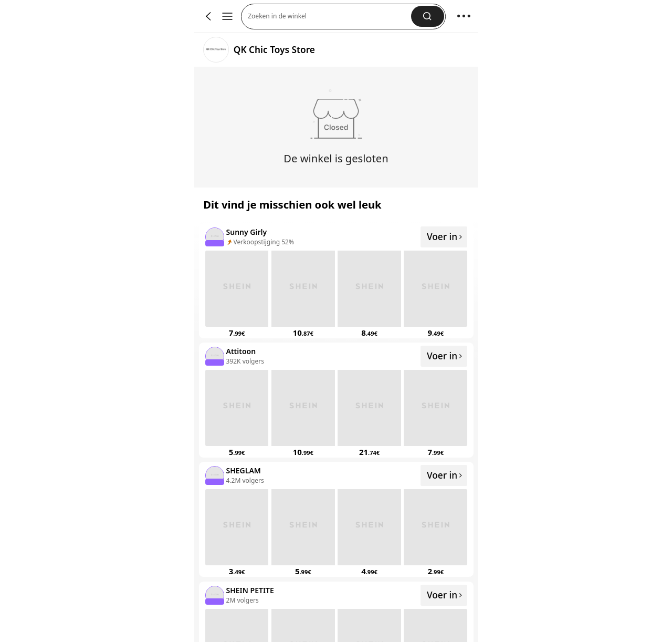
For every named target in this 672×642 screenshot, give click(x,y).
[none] (214, 236)
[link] (216, 50)
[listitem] (336, 281)
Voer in (445, 236)
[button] (329, 17)
